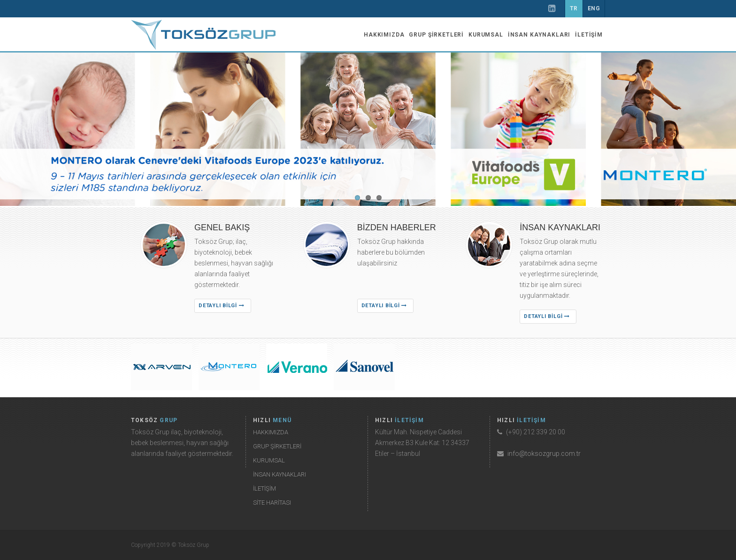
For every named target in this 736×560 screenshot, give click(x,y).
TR (574, 8)
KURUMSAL (486, 35)
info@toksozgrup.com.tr (544, 454)
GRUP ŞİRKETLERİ (436, 35)
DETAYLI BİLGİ (222, 306)
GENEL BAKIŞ (222, 227)
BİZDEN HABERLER (397, 227)
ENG (594, 8)
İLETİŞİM (589, 35)
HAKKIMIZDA (384, 35)
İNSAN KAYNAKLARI (539, 35)
